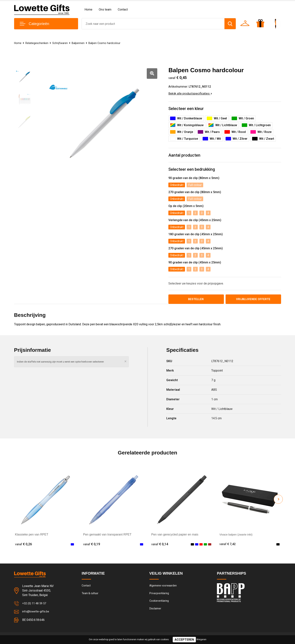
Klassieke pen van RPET (32, 535)
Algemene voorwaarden (164, 586)
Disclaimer (156, 611)
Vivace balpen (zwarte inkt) (237, 535)
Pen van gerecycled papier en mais (175, 535)
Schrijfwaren (61, 43)
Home (88, 9)
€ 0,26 (24, 545)
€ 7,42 (228, 545)
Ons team (105, 9)
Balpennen (79, 43)
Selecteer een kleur (186, 109)
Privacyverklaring (160, 595)
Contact (123, 9)
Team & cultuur (91, 595)
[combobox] (153, 24)
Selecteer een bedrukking (192, 169)
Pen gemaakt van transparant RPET (107, 535)
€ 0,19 (92, 545)
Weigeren (201, 639)
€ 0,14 (160, 545)
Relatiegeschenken (37, 43)
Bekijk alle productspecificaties (190, 94)
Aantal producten (184, 155)
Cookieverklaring (160, 603)
